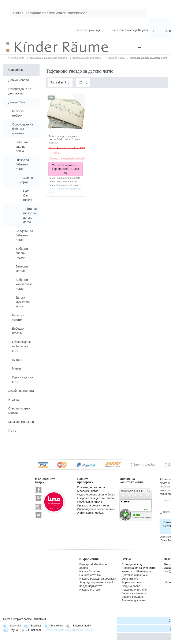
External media (82, 626)
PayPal (14, 630)
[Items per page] (83, 83)
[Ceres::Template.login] (85, 30)
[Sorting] (60, 83)
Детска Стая (17, 58)
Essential (16, 626)
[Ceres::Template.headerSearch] (154, 13)
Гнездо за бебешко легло (87, 58)
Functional (34, 630)
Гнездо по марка (115, 58)
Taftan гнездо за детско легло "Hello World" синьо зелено (65, 140)
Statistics (36, 626)
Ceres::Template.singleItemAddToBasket (66, 169)
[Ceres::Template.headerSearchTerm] (79, 13)
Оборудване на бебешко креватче (48, 58)
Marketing (57, 626)
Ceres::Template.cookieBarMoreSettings (69, 630)
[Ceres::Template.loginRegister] (127, 30)
